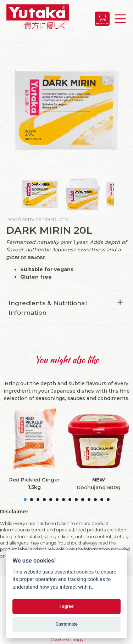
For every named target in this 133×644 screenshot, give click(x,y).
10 (83, 500)
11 (89, 500)
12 (95, 500)
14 (108, 500)
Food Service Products (38, 220)
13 (102, 500)
